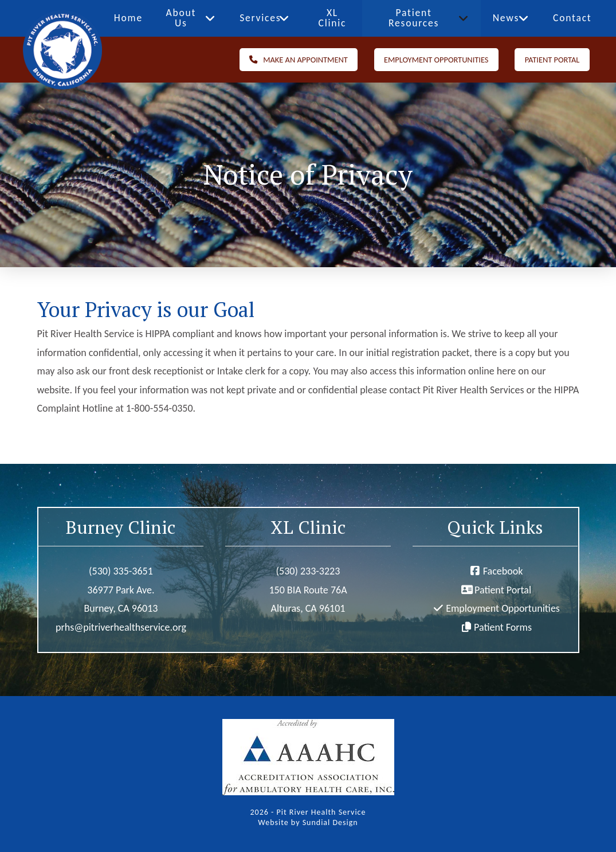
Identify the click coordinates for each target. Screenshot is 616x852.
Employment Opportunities (503, 608)
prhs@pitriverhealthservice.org (121, 627)
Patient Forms (503, 627)
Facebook (503, 571)
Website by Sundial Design (308, 822)
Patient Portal (503, 590)
